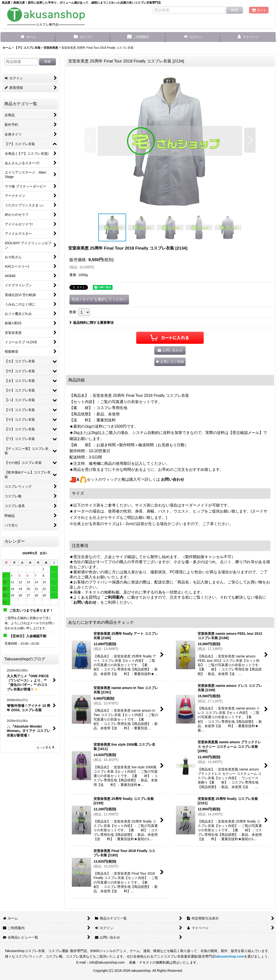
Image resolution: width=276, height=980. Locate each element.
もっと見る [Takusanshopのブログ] (46, 747)
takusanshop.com (230, 956)
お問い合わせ (173, 479)
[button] (90, 140)
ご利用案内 (114, 597)
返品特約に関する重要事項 (91, 323)
